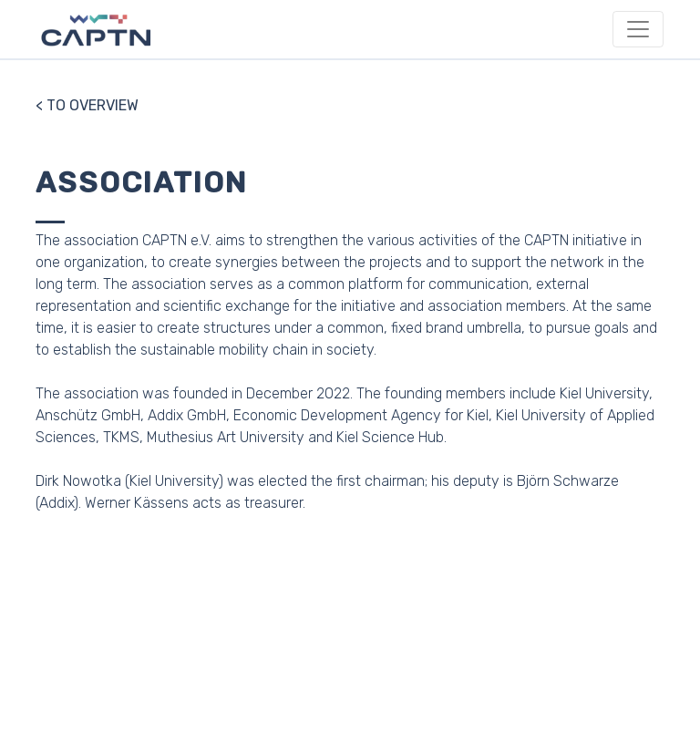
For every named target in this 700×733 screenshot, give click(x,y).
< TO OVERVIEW (87, 105)
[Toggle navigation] (638, 29)
